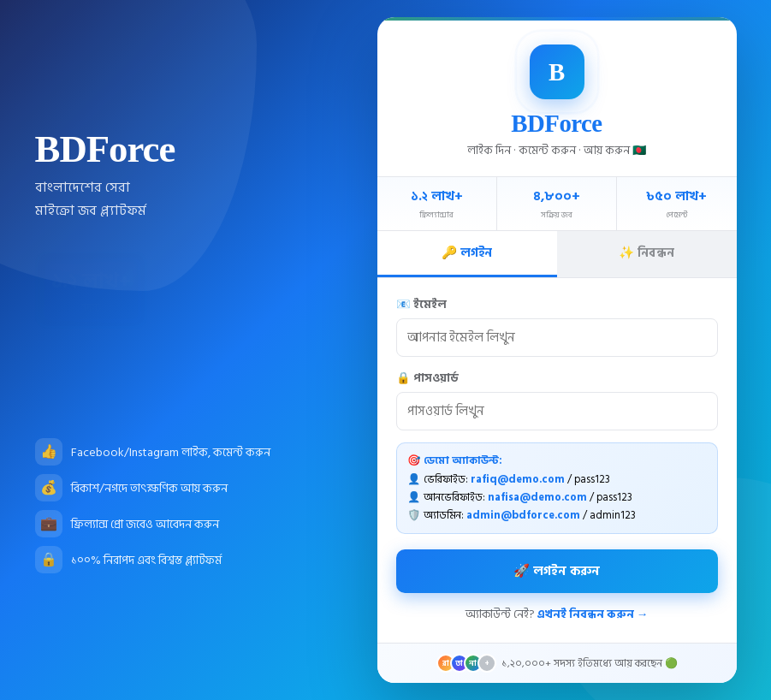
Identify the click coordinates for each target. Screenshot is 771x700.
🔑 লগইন (467, 253)
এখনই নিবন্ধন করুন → (593, 614)
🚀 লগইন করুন (557, 571)
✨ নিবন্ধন (646, 253)
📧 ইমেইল (421, 305)
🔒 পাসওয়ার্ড (427, 378)
